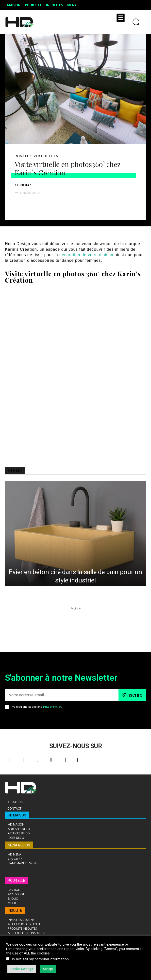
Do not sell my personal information (40, 959)
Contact (14, 808)
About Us (15, 802)
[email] (62, 695)
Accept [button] (48, 969)
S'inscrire (132, 695)
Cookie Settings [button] (22, 969)
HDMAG (26, 185)
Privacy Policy (52, 707)
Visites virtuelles (37, 156)
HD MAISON (17, 815)
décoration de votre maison (86, 255)
